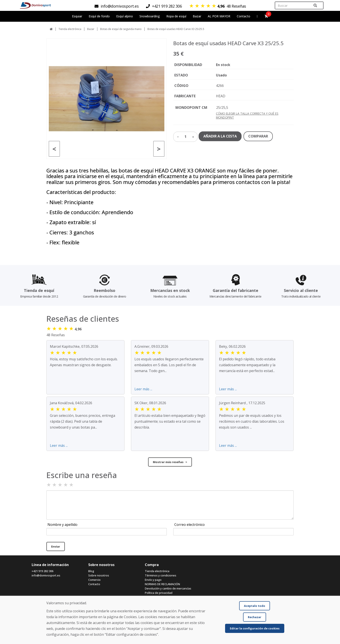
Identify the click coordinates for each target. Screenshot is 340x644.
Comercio (94, 580)
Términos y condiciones (161, 575)
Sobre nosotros (99, 575)
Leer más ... (143, 389)
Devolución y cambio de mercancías (168, 588)
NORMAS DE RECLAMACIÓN (162, 584)
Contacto (244, 16)
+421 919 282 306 (42, 571)
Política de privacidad (159, 593)
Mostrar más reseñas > (170, 462)
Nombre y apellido (62, 525)
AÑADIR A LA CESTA (220, 136)
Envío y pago (153, 580)
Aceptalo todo (255, 606)
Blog (91, 571)
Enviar (56, 546)
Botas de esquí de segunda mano (121, 29)
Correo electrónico (190, 525)
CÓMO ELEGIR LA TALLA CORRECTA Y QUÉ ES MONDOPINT (247, 115)
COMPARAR (258, 136)
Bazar (91, 29)
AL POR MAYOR (219, 16)
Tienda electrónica (70, 29)
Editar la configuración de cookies (255, 628)
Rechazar (255, 617)
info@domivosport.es (46, 575)
